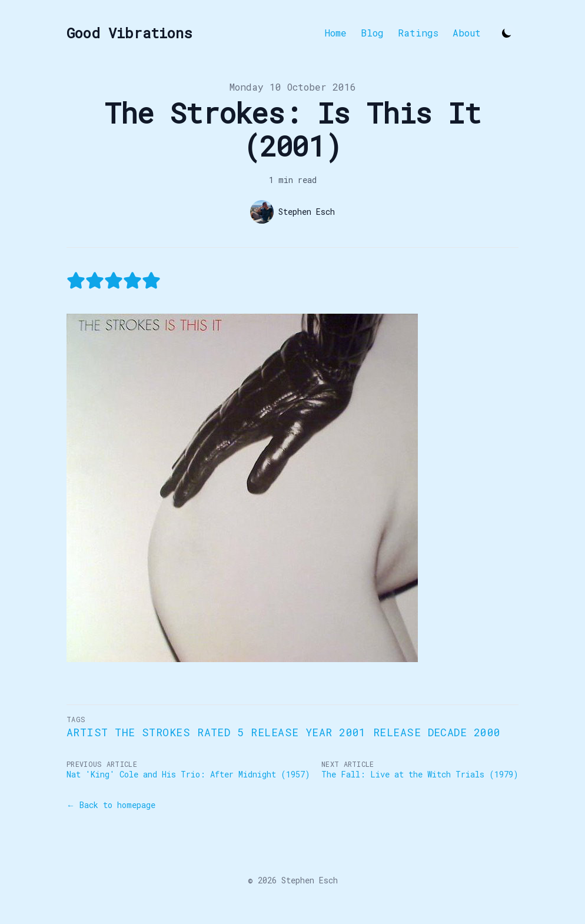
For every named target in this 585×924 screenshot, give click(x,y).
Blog (372, 33)
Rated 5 (220, 732)
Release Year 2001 (308, 732)
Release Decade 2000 (437, 732)
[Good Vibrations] (129, 33)
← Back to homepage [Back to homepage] (111, 805)
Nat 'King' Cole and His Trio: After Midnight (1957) (188, 774)
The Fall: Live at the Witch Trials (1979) (420, 774)
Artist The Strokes (128, 732)
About (467, 33)
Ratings (418, 33)
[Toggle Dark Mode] (507, 33)
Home (336, 33)
